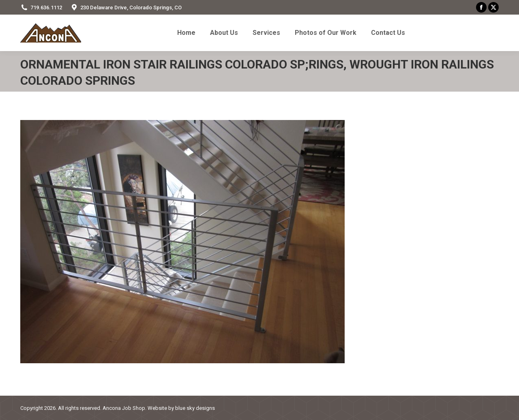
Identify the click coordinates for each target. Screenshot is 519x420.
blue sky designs (195, 408)
